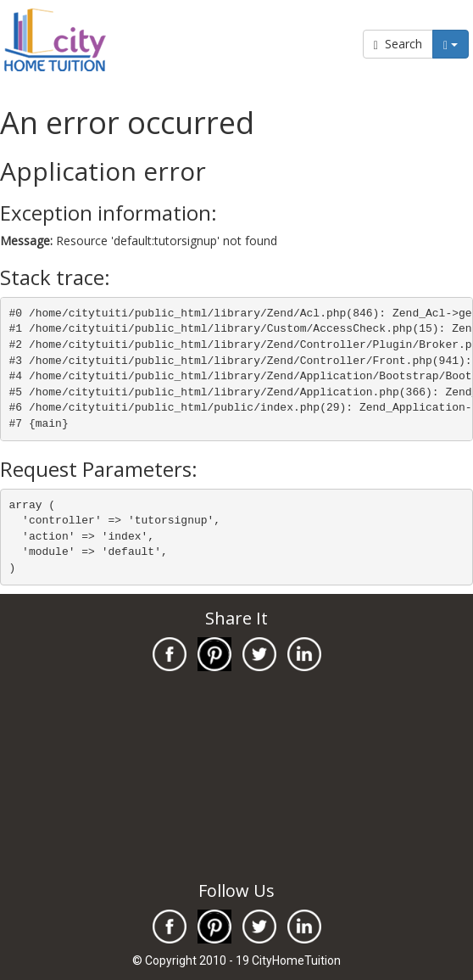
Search (398, 44)
